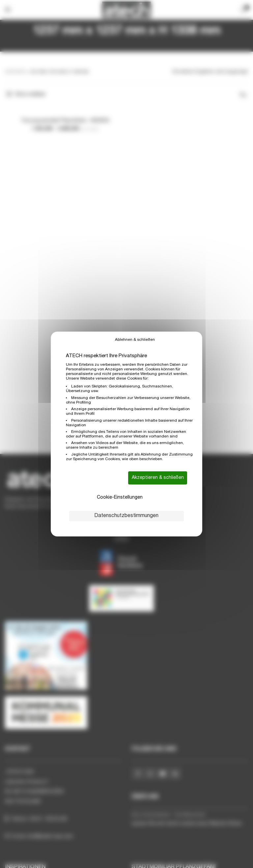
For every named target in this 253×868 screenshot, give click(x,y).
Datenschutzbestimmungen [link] (126, 516)
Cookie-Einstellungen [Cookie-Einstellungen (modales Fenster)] (120, 498)
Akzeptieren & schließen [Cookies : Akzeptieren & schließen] (158, 478)
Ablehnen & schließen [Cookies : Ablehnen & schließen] (135, 340)
